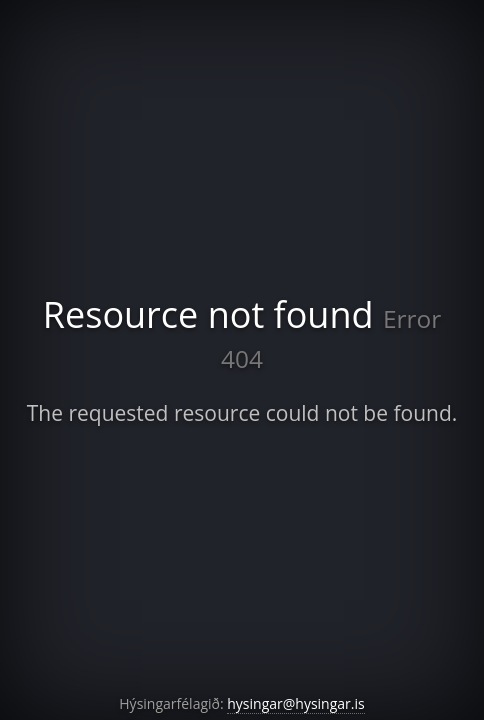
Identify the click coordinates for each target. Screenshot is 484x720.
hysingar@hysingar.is (295, 703)
